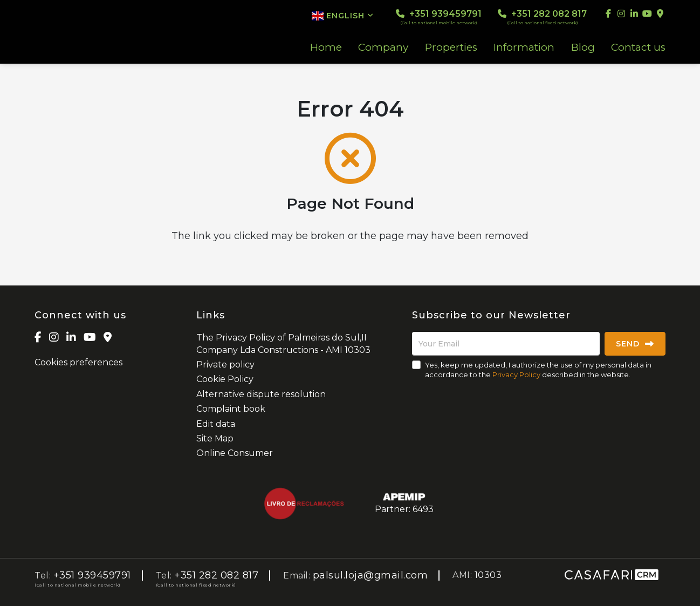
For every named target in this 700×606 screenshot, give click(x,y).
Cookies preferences (78, 362)
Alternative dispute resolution (261, 394)
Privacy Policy (516, 375)
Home (326, 47)
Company (383, 47)
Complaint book (231, 409)
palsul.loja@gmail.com (370, 575)
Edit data (216, 424)
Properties (451, 47)
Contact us (638, 47)
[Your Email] (506, 344)
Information (524, 47)
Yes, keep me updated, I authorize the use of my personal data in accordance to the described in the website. (538, 370)
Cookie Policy (225, 379)
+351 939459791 (439, 17)
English (343, 16)
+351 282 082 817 (542, 17)
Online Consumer (235, 453)
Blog (583, 47)
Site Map (215, 438)
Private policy (225, 365)
